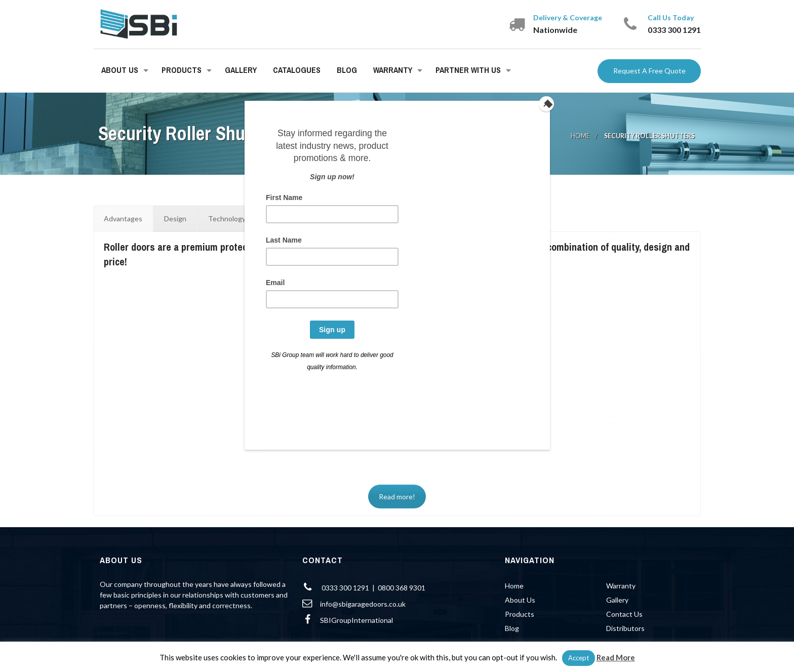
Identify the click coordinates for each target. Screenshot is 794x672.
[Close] (547, 103)
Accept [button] (579, 658)
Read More (616, 657)
